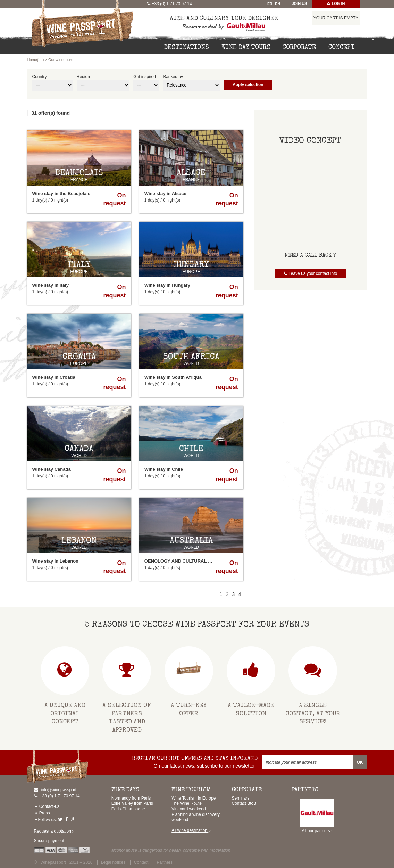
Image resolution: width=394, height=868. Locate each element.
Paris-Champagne (128, 809)
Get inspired (145, 77)
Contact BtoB (244, 803)
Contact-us (49, 806)
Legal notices (113, 862)
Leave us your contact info (313, 273)
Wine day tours (246, 48)
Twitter (61, 819)
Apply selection (248, 85)
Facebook (68, 819)
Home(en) (36, 60)
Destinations (186, 48)
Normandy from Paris (131, 798)
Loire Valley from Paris (132, 803)
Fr (270, 4)
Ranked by (173, 77)
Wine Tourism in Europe (194, 798)
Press (45, 813)
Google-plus (74, 819)
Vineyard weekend (189, 809)
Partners (165, 862)
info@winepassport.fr (61, 790)
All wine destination (190, 830)
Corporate (299, 48)
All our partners (317, 816)
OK (360, 762)
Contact (141, 862)
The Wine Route (187, 803)
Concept (342, 48)
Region (83, 77)
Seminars (241, 798)
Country (40, 77)
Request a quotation (53, 831)
